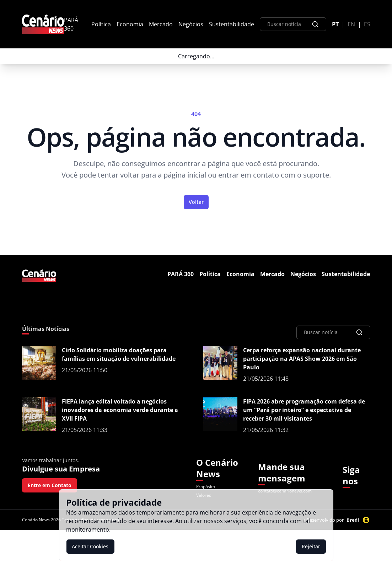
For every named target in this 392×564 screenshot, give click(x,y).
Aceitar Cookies (90, 546)
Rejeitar (311, 546)
